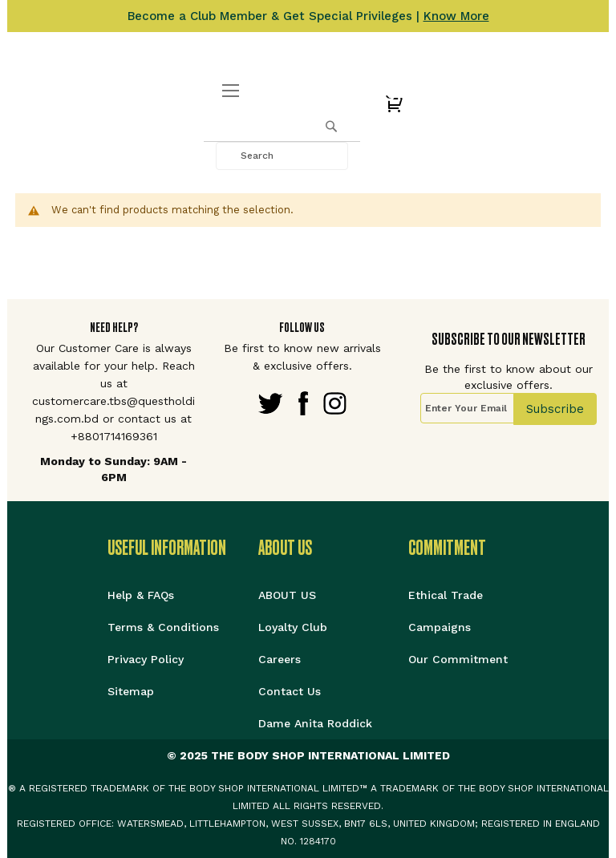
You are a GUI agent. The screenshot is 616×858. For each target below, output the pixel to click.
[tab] (183, 548)
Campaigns (440, 627)
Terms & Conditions (163, 627)
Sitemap (131, 691)
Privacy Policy (146, 659)
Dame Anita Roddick (315, 723)
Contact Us (290, 691)
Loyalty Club (293, 627)
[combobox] (282, 156)
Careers (280, 659)
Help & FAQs (141, 595)
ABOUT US (287, 595)
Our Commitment (458, 659)
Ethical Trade (446, 595)
